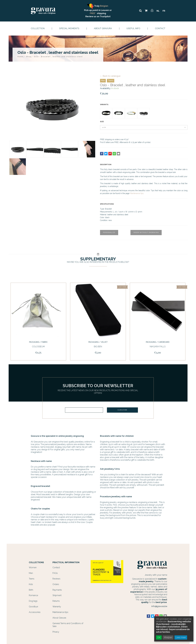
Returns (56, 601)
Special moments (69, 29)
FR (164, 11)
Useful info (133, 29)
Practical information (66, 562)
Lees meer (181, 637)
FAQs (55, 573)
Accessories (35, 612)
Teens (111, 81)
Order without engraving (146, 232)
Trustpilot (105, 16)
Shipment (57, 595)
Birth (31, 590)
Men (103, 81)
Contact (160, 29)
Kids (31, 584)
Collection (38, 29)
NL (158, 11)
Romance (33, 595)
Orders (56, 584)
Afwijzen (168, 637)
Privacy (56, 632)
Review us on (93, 16)
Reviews (56, 579)
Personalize (109, 232)
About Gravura (103, 29)
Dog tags (33, 601)
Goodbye (33, 607)
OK (159, 637)
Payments (57, 590)
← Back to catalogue (110, 76)
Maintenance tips (137, 193)
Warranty (57, 607)
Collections (36, 562)
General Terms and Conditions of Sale (68, 625)
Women (33, 568)
